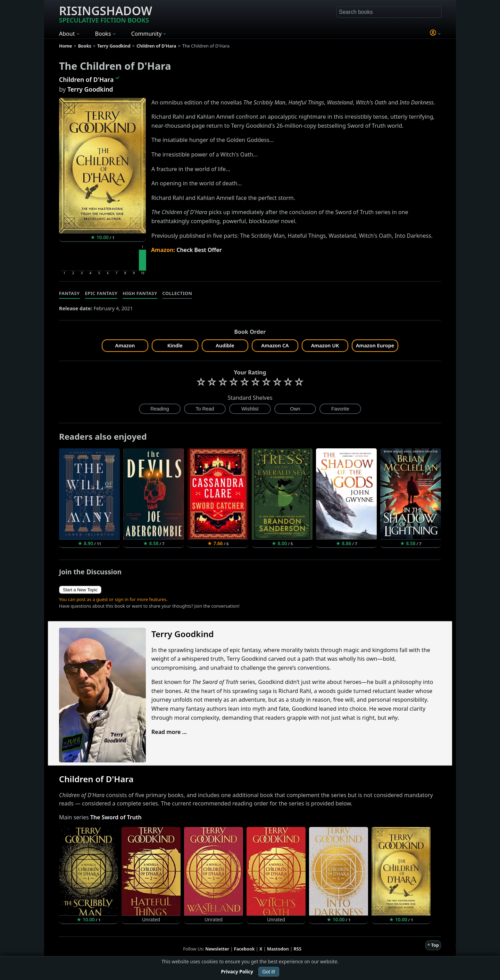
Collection (177, 293)
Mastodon (278, 949)
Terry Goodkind (90, 89)
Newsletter (217, 949)
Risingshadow (106, 14)
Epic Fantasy (101, 293)
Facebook (244, 949)
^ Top (433, 945)
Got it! (269, 972)
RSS (298, 949)
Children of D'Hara (86, 79)
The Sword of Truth (116, 817)
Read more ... (169, 732)
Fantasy (69, 293)
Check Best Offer (199, 250)
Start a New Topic (80, 590)
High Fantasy (140, 293)
